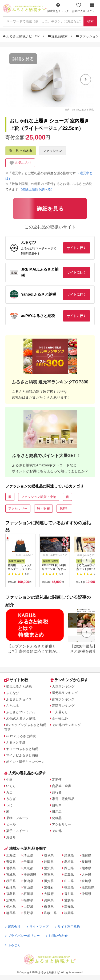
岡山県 (69, 868)
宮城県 (11, 875)
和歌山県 (50, 913)
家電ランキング (63, 699)
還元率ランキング (65, 693)
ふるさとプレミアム (21, 712)
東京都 (28, 868)
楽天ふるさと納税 (19, 687)
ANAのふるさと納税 (21, 719)
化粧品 (57, 818)
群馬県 (11, 913)
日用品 (57, 812)
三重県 (49, 875)
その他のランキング (66, 725)
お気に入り (79, 8)
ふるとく (13, 945)
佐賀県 (86, 855)
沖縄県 (86, 894)
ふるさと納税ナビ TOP (21, 36)
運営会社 (13, 927)
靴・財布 (43, 509)
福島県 (11, 894)
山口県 (69, 881)
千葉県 (28, 862)
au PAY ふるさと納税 (21, 736)
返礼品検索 (58, 36)
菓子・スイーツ (17, 831)
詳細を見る (23, 59)
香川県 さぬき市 (21, 151)
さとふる (13, 706)
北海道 (11, 855)
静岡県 (49, 862)
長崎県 (86, 862)
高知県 (69, 907)
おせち (11, 837)
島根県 (69, 862)
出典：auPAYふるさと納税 (79, 110)
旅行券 (57, 792)
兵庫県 (49, 900)
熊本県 (86, 868)
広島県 (69, 875)
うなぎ (11, 799)
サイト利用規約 (68, 927)
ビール (11, 824)
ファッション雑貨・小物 (39, 497)
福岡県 (69, 913)
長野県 (28, 913)
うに (9, 805)
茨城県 (11, 900)
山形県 (11, 887)
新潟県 (28, 881)
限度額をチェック (58, 8)
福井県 (28, 900)
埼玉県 (28, 855)
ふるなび (13, 693)
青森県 (11, 862)
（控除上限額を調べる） (37, 189)
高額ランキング (63, 706)
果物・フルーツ (17, 818)
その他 (57, 831)
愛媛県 (69, 900)
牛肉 (9, 780)
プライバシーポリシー (23, 936)
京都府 (49, 887)
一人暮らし (60, 712)
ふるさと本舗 (16, 743)
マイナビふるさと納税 (22, 755)
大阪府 (49, 894)
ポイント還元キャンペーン (25, 762)
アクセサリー (18, 509)
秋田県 (11, 881)
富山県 (28, 887)
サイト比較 (16, 680)
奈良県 (49, 907)
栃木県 (11, 907)
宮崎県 (86, 881)
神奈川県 (30, 875)
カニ (9, 792)
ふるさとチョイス (19, 699)
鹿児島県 (88, 887)
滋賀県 (49, 881)
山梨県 (28, 907)
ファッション (88, 36)
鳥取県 (69, 855)
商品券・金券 (62, 786)
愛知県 (49, 868)
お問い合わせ (57, 936)
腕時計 (64, 509)
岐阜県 (49, 855)
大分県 (86, 875)
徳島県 (69, 887)
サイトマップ (38, 927)
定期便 (57, 780)
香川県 (69, 894)
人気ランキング (63, 687)
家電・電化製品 (63, 799)
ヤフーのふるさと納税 (22, 749)
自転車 (57, 805)
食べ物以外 (60, 719)
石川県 (28, 894)
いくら (11, 786)
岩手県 (11, 868)
